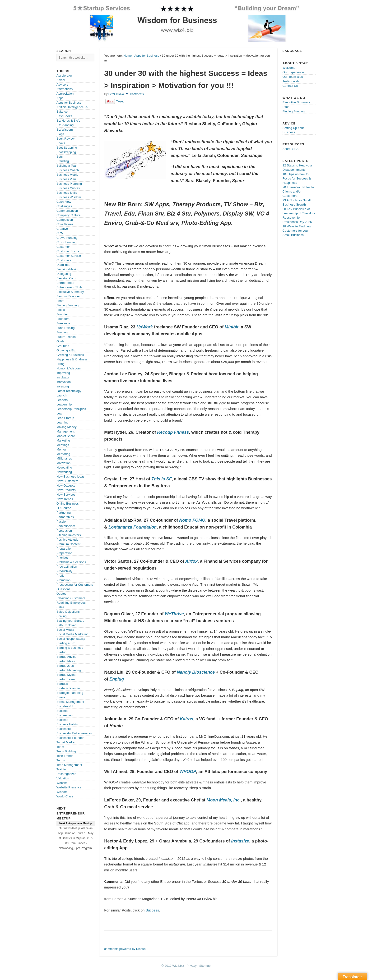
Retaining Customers (71, 598)
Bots (60, 157)
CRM (60, 233)
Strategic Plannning (70, 693)
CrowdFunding (67, 242)
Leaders (62, 400)
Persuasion (64, 531)
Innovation (64, 382)
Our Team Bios (293, 77)
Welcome (289, 68)
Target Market (66, 742)
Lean (60, 413)
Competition (65, 220)
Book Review (65, 139)
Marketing (63, 440)
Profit (60, 576)
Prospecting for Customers (75, 585)
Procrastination (67, 567)
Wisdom (62, 792)
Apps (60, 98)
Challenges (64, 206)
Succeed (63, 711)
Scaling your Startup (70, 621)
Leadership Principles (71, 409)
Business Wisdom (69, 197)
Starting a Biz (66, 643)
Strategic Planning (69, 688)
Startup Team (66, 679)
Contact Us (290, 86)
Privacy (192, 966)
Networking (64, 472)
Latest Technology (69, 391)
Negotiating (64, 467)
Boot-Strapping (67, 148)
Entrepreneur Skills (70, 287)
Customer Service (69, 256)
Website (62, 783)
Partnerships (65, 517)
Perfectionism (66, 526)
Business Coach (68, 170)
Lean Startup (65, 418)
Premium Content (68, 544)
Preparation (64, 549)
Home (128, 56)
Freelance (63, 323)
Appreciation (65, 94)
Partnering (64, 513)
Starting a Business (70, 648)
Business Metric (67, 175)
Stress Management (70, 702)
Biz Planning (65, 125)
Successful (64, 729)
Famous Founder (68, 296)
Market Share (66, 436)
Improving (63, 373)
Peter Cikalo (116, 94)
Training (62, 769)
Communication (67, 211)
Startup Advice (66, 657)
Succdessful (65, 706)
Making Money (67, 427)
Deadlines (63, 265)
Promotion (63, 580)
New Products (66, 490)
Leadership (64, 404)
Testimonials (291, 81)
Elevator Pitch (66, 278)
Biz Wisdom (65, 130)
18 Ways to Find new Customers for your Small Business (297, 231)
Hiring (60, 364)
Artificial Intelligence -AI (72, 107)
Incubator (63, 377)
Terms (61, 760)
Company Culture (68, 215)
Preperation (64, 553)
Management (65, 431)
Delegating (64, 274)
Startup (61, 652)
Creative (62, 229)
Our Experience (293, 72)
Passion (62, 522)
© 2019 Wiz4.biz (173, 966)
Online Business (68, 504)
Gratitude (63, 346)
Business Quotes (68, 188)
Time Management (69, 765)
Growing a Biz (66, 350)
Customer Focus (68, 251)
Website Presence (69, 787)
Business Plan (66, 179)
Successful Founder (70, 738)
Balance (62, 112)
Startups (62, 684)
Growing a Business (70, 355)
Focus (61, 310)
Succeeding (65, 715)
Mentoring (63, 454)
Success (152, 910)
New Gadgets (66, 485)
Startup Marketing (69, 670)
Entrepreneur (65, 283)
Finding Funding (67, 305)
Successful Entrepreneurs (74, 733)
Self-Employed (67, 625)
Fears (60, 301)
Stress (61, 697)
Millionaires (64, 458)
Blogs (60, 134)
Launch (62, 395)
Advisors (62, 85)
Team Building (66, 751)
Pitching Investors (69, 535)
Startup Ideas (66, 661)
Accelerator (64, 76)
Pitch (286, 107)
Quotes (61, 594)
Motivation (63, 463)
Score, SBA (291, 149)
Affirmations (65, 89)
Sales (60, 607)
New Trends (65, 499)
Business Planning (69, 184)
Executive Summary (70, 292)
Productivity (64, 571)
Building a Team (67, 166)
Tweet (120, 101)
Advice (61, 80)
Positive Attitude (67, 540)
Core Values (65, 224)
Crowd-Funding (67, 238)
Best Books (64, 116)
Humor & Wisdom (69, 368)
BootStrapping (66, 152)
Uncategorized (66, 774)
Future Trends (66, 337)
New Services (66, 495)
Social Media (65, 630)
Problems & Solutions (71, 562)
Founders (63, 319)
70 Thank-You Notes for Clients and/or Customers (299, 191)
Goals (60, 341)
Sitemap (205, 966)
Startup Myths (66, 675)
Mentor (61, 449)
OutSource (64, 508)
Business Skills (67, 193)
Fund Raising (66, 328)
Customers (64, 260)
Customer (63, 247)
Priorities (63, 558)
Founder (62, 314)
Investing (63, 386)
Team (60, 747)
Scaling (62, 616)
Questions (63, 589)
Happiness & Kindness (72, 359)
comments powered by (125, 949)
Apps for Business (147, 56)
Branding (63, 161)
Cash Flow (64, 202)
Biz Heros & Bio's (68, 121)
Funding (62, 332)
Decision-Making (68, 269)
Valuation (63, 778)
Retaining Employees (71, 603)
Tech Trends (65, 756)
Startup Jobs (65, 666)
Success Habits (67, 724)
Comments (137, 94)
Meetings (63, 445)
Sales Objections (68, 612)
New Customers (67, 481)
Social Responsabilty (71, 639)
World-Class (65, 796)
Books (61, 143)
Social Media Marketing (72, 634)
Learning (63, 422)
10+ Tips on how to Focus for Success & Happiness (297, 178)
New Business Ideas (70, 476)
